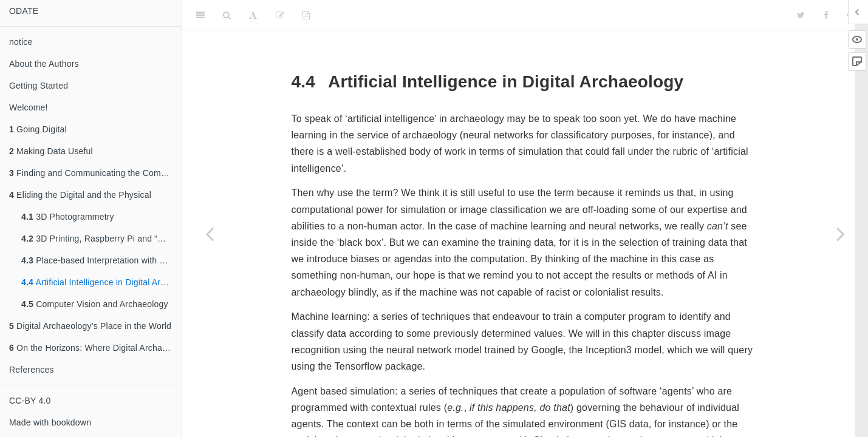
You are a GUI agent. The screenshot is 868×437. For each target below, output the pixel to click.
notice (21, 42)
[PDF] (306, 15)
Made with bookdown (50, 422)
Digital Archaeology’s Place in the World (90, 326)
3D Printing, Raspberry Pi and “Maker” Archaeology (101, 239)
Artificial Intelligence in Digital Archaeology (101, 282)
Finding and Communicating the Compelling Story (95, 173)
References (32, 370)
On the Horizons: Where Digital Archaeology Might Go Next (95, 348)
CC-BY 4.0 (30, 401)
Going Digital (38, 129)
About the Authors (44, 64)
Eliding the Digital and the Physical (80, 195)
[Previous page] (210, 234)
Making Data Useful (51, 151)
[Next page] (841, 234)
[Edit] (280, 15)
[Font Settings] (253, 15)
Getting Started (39, 86)
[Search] (227, 15)
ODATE (24, 11)
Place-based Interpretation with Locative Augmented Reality (101, 260)
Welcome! (29, 107)
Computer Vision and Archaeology (95, 304)
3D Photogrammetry (68, 217)
